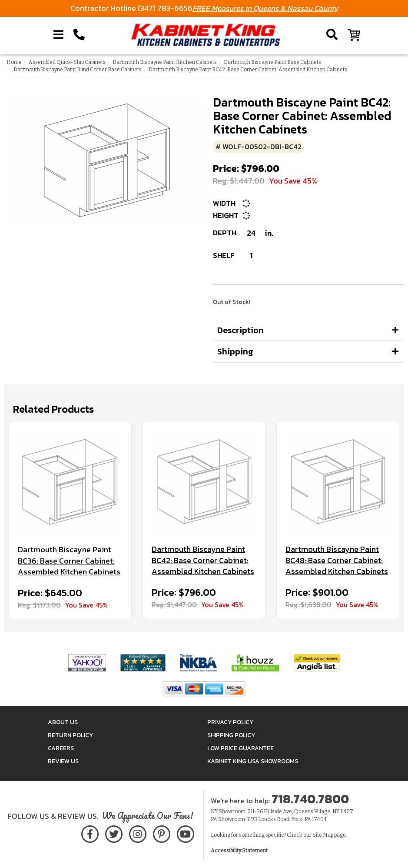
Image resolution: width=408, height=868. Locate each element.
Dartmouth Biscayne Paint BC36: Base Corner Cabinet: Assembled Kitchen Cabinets (69, 561)
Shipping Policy (231, 735)
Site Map (323, 835)
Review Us (63, 761)
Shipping (235, 351)
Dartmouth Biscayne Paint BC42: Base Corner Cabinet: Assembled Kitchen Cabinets (203, 560)
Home (14, 62)
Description (240, 330)
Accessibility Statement (239, 851)
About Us (63, 722)
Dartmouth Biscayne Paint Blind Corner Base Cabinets (78, 70)
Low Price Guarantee (240, 748)
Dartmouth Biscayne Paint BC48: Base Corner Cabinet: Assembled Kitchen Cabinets (337, 560)
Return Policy (70, 735)
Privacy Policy (230, 722)
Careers (61, 748)
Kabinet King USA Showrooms (253, 761)
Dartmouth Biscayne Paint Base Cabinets (272, 62)
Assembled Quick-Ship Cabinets (67, 62)
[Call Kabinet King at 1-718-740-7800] (79, 35)
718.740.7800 (310, 799)
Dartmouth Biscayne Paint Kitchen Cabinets (165, 62)
